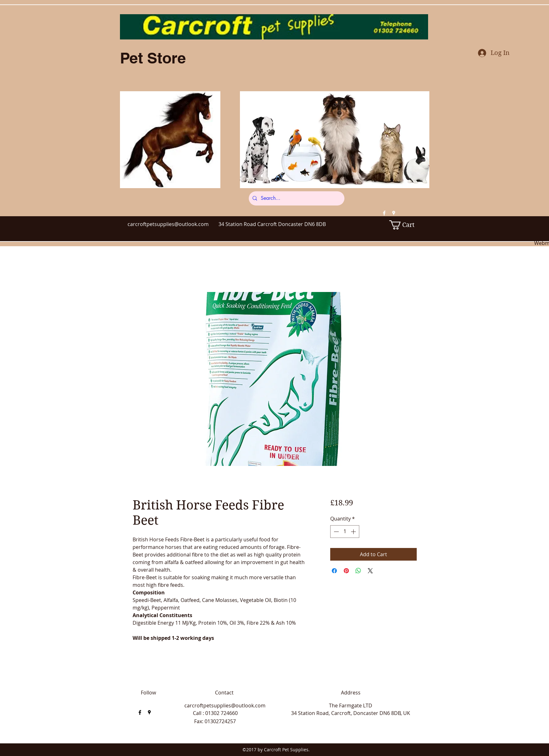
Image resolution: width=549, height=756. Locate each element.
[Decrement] (336, 532)
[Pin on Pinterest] (346, 571)
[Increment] (354, 532)
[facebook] (384, 213)
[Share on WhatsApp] (358, 571)
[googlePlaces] (394, 213)
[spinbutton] (345, 532)
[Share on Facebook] (334, 571)
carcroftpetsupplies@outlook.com (168, 224)
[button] (406, 225)
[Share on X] (370, 571)
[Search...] (296, 198)
